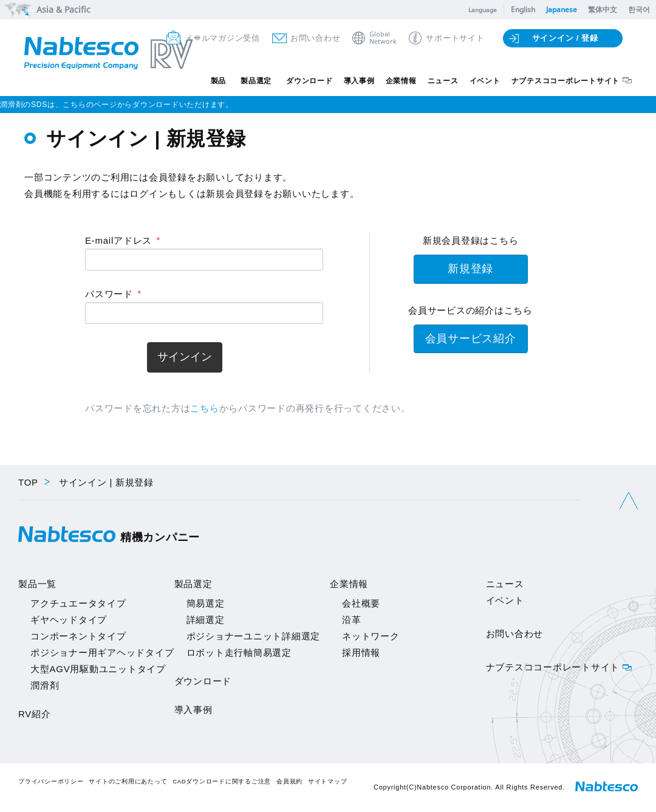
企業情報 (401, 81)
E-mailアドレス (118, 240)
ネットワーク (371, 636)
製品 (219, 81)
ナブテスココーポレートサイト (566, 81)
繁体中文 (603, 9)
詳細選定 (206, 620)
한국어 (639, 9)
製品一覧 (37, 584)
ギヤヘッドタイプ (69, 620)
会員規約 (289, 781)
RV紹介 (35, 714)
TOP (28, 482)
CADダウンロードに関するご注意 (222, 781)
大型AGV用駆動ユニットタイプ (98, 669)
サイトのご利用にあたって (128, 781)
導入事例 (359, 81)
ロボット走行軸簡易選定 (239, 652)
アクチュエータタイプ (78, 603)
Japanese (562, 9)
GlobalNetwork (383, 38)
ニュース (443, 81)
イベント (485, 81)
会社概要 (361, 603)
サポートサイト (455, 38)
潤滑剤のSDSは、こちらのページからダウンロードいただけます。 (117, 105)
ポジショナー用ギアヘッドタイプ (102, 652)
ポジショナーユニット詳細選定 (254, 636)
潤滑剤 (45, 685)
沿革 (352, 620)
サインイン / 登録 (565, 38)
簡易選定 (206, 603)
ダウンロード (309, 81)
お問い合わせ (316, 38)
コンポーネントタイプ (78, 636)
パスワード (109, 294)
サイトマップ (328, 781)
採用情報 (361, 652)
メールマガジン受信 (222, 38)
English (523, 9)
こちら (204, 408)
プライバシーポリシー (51, 781)
